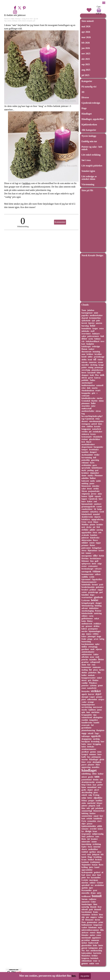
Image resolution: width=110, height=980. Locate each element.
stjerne (99, 649)
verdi (102, 512)
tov (92, 885)
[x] (20, 8)
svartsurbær (87, 597)
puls (98, 320)
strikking (97, 844)
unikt (98, 481)
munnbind (92, 787)
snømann (97, 667)
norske (85, 631)
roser (84, 688)
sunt (83, 354)
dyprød (85, 318)
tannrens (93, 362)
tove (102, 341)
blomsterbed (99, 811)
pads (101, 585)
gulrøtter (100, 587)
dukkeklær (94, 608)
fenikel (91, 860)
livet (100, 907)
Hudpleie (100, 730)
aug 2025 (86, 70)
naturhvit (97, 429)
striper (101, 699)
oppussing (86, 767)
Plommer (99, 475)
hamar (84, 496)
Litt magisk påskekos (92, 166)
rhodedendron (88, 390)
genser (85, 963)
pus (88, 917)
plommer (86, 403)
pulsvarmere (93, 336)
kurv (84, 501)
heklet (20, 21)
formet (95, 585)
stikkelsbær (87, 961)
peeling (91, 470)
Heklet (95, 680)
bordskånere (96, 558)
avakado (85, 535)
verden (85, 432)
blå (102, 854)
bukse (93, 478)
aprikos (93, 852)
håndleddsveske (88, 398)
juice (91, 867)
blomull (97, 909)
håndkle (85, 595)
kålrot (84, 629)
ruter (99, 935)
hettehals (94, 958)
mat (94, 785)
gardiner (85, 649)
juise (93, 406)
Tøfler (92, 380)
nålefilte (85, 478)
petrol (94, 424)
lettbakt (91, 747)
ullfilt (100, 826)
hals (83, 818)
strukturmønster (89, 749)
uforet (84, 777)
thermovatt (86, 352)
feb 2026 (86, 43)
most (90, 744)
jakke (92, 530)
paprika (85, 315)
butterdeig (86, 642)
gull (34, 21)
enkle (92, 963)
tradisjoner (95, 862)
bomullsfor (86, 328)
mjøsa (89, 634)
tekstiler (96, 486)
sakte (84, 336)
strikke (85, 530)
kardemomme (88, 644)
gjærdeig (95, 460)
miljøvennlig (98, 834)
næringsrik (86, 572)
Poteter (98, 611)
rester (84, 566)
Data (84, 922)
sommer (93, 754)
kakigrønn (93, 948)
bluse (96, 522)
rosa (97, 419)
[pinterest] (24, 8)
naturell (100, 385)
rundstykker (87, 509)
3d (95, 509)
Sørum (85, 899)
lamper (85, 450)
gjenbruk (98, 597)
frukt (84, 639)
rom (93, 665)
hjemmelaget (95, 631)
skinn (101, 401)
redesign (96, 346)
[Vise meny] (104, 3)
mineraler (86, 842)
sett (100, 532)
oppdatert (96, 938)
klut (99, 372)
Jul (92, 725)
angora (94, 917)
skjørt (90, 790)
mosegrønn (29, 21)
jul (90, 431)
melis (93, 481)
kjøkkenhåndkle (89, 826)
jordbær (85, 752)
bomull (24, 21)
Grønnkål (86, 401)
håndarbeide (87, 613)
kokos (100, 829)
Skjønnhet (86, 865)
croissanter (93, 566)
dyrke (89, 527)
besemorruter (88, 574)
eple (83, 712)
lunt (88, 712)
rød (95, 501)
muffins (99, 801)
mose (89, 875)
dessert (85, 421)
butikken (26, 183)
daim (84, 665)
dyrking (94, 365)
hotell (84, 357)
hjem (84, 787)
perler (100, 785)
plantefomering (88, 730)
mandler (93, 660)
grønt (100, 685)
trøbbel (85, 852)
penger (91, 801)
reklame (85, 463)
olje (83, 917)
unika (84, 647)
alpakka (98, 798)
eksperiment (87, 447)
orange (91, 702)
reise (84, 388)
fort (88, 950)
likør (99, 933)
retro (101, 328)
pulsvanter (86, 548)
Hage (84, 108)
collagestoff (95, 662)
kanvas (97, 378)
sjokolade (86, 320)
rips (95, 715)
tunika (90, 475)
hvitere (95, 915)
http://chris (86, 785)
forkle (101, 556)
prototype (99, 367)
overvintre (86, 334)
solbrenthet (92, 699)
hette (94, 564)
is (99, 961)
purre (84, 765)
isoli (98, 806)
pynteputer (93, 629)
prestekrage (99, 357)
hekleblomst (97, 468)
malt (93, 649)
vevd (84, 854)
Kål (98, 527)
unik (102, 375)
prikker (93, 590)
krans (84, 860)
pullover (90, 836)
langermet (98, 925)
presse (90, 824)
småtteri (98, 504)
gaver (91, 378)
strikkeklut (86, 465)
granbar (85, 662)
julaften (91, 310)
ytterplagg (93, 647)
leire (100, 424)
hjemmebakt (87, 504)
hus (89, 757)
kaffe (84, 757)
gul (93, 808)
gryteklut (86, 940)
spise (99, 893)
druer (89, 489)
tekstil (91, 733)
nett (99, 787)
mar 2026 (86, 37)
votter (84, 592)
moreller (85, 365)
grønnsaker (92, 922)
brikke (95, 956)
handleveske (87, 723)
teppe (98, 543)
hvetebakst (94, 450)
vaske (84, 702)
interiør (97, 847)
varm (91, 616)
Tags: (97, 733)
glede (102, 759)
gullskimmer (87, 618)
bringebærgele (88, 603)
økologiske (98, 717)
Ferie (84, 821)
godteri (97, 872)
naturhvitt (92, 688)
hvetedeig (95, 741)
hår (89, 665)
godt (91, 909)
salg (90, 795)
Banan (84, 349)
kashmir (85, 862)
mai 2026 (86, 26)
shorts (84, 849)
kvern (93, 434)
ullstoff (85, 909)
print (101, 922)
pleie (84, 877)
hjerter (91, 323)
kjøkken (92, 710)
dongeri (93, 452)
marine (85, 759)
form (90, 847)
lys (83, 831)
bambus (94, 535)
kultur (101, 774)
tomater (85, 829)
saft (101, 780)
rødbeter (93, 899)
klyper (100, 803)
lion (92, 561)
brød (90, 360)
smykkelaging (88, 611)
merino (85, 883)
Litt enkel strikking (91, 155)
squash (98, 496)
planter (91, 765)
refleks (96, 634)
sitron (98, 411)
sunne (94, 842)
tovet (90, 522)
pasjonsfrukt (94, 491)
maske (84, 710)
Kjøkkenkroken (89, 125)
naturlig (85, 907)
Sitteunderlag (87, 606)
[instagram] (15, 12)
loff (95, 457)
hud (99, 875)
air (94, 527)
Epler (84, 847)
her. (74, 976)
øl (102, 872)
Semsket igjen (88, 171)
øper (91, 888)
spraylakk (86, 468)
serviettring (87, 707)
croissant (85, 396)
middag (85, 483)
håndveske (95, 538)
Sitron (84, 491)
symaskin (92, 821)
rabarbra (94, 512)
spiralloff (86, 885)
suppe (100, 590)
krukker (85, 473)
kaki (92, 375)
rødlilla (85, 577)
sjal (93, 320)
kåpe (92, 595)
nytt (83, 527)
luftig (102, 639)
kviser (101, 550)
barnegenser (87, 313)
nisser (84, 680)
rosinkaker (97, 432)
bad (83, 875)
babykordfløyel (93, 341)
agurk (84, 694)
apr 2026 (86, 32)
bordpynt (86, 741)
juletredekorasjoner (90, 930)
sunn (99, 752)
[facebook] (15, 8)
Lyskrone (86, 600)
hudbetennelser (88, 385)
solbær (98, 574)
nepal (96, 816)
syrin (91, 339)
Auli (102, 336)
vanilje (85, 683)
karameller (96, 877)
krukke (100, 525)
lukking (85, 813)
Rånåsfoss (86, 956)
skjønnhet (94, 473)
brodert (94, 839)
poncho (85, 660)
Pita (97, 375)
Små (83, 836)
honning (96, 352)
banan (95, 865)
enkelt (84, 795)
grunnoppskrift (88, 507)
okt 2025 (86, 59)
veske (97, 455)
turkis (102, 670)
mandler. (96, 767)
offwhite (85, 657)
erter (89, 762)
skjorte (97, 517)
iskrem (85, 362)
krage (101, 365)
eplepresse (86, 564)
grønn (93, 752)
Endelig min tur (89, 141)
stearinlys (86, 406)
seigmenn (86, 494)
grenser (89, 626)
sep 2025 (86, 64)
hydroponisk (87, 872)
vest (97, 963)
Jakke (96, 654)
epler (97, 644)
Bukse (90, 621)
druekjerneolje (88, 782)
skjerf (98, 694)
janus (99, 710)
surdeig (96, 739)
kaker (90, 501)
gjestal (84, 948)
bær (102, 741)
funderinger (87, 904)
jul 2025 (85, 75)
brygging (97, 744)
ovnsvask (86, 725)
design (88, 831)
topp (84, 733)
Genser (100, 883)
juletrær (9, 21)
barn (92, 463)
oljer (84, 824)
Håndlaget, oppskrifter (93, 119)
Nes (83, 950)
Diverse (85, 97)
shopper (85, 375)
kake (84, 621)
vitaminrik (98, 437)
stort (99, 821)
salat (84, 489)
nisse (99, 852)
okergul (85, 697)
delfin (84, 360)
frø (88, 877)
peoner (99, 697)
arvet (96, 639)
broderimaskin (88, 587)
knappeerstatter (89, 678)
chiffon (90, 426)
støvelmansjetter (96, 421)
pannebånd (87, 780)
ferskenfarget (87, 569)
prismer (85, 545)
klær (84, 762)
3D (83, 92)
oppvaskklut (87, 870)
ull (95, 359)
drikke (97, 626)
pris (101, 948)
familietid (98, 818)
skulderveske (87, 517)
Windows (93, 683)
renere (93, 933)
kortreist (97, 953)
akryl (96, 790)
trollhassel (86, 896)
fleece (95, 540)
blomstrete (86, 486)
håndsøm (92, 927)
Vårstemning (88, 184)
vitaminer (86, 915)
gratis (91, 777)
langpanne (86, 429)
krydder (98, 354)
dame (84, 475)
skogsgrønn (87, 739)
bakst (84, 636)
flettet (92, 545)
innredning (86, 844)
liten (101, 915)
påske (84, 367)
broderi (85, 590)
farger (95, 328)
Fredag (96, 795)
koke (95, 945)
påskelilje (86, 460)
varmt (99, 507)
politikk (85, 380)
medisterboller (88, 411)
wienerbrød (87, 717)
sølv (88, 808)
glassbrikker (95, 439)
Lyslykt (85, 880)
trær (95, 961)
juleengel (92, 636)
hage (99, 636)
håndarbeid (87, 514)
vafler (101, 917)
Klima (84, 801)
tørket (84, 943)
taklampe (86, 736)
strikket (96, 691)
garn (95, 465)
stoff (93, 331)
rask (89, 854)
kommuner (86, 667)
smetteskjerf (87, 383)
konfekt (85, 452)
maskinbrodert (88, 444)
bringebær (97, 548)
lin (99, 672)
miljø (84, 798)
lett (83, 553)
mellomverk (87, 624)
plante (93, 525)
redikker (97, 624)
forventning (87, 457)
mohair (91, 675)
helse (84, 747)
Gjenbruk (93, 499)
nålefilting (86, 774)
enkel (99, 678)
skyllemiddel (87, 455)
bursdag (85, 326)
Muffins (85, 525)
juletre (84, 806)
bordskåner (87, 912)
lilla (102, 930)
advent (85, 608)
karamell (91, 373)
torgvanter (86, 834)
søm (97, 777)
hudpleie (90, 344)
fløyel (89, 442)
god (101, 592)
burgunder (98, 447)
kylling (85, 867)
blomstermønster (89, 582)
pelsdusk (99, 808)
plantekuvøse (97, 370)
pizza (96, 670)
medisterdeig (96, 950)
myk (100, 927)
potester (85, 685)
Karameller (87, 890)
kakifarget (86, 346)
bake (93, 403)
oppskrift (96, 736)
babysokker (87, 953)
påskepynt (96, 757)
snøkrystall (87, 408)
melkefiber (93, 849)
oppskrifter (87, 532)
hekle (93, 326)
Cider (93, 902)
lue (90, 670)
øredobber (99, 885)
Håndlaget (87, 114)
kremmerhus (95, 318)
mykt (84, 470)
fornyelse (86, 691)
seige (100, 564)
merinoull (86, 938)
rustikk (85, 720)
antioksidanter (88, 652)
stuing (91, 367)
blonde (93, 907)
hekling (98, 606)
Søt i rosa (86, 160)
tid (88, 839)
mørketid (91, 803)
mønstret (86, 902)
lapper (84, 499)
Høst (98, 765)
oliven (84, 378)
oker (94, 875)
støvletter (95, 712)
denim (96, 780)
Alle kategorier (89, 130)
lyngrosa (85, 958)
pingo (90, 639)
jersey (94, 494)
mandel (96, 514)
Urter (84, 522)
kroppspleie (87, 715)
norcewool (97, 707)
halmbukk (86, 585)
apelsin (85, 888)
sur (83, 626)
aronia (99, 782)
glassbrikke (87, 945)
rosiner (85, 439)
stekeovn (85, 434)
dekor (84, 339)
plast (84, 699)
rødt (97, 657)
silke (95, 556)
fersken (98, 860)
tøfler (90, 357)
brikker (90, 354)
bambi (96, 723)
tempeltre (94, 720)
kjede (84, 857)
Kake (96, 912)
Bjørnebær (92, 550)
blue (83, 808)
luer (101, 816)
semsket (85, 512)
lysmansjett (87, 437)
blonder (85, 935)
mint (96, 313)
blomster (89, 920)
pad (97, 470)
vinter (100, 360)
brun (95, 831)
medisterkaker (96, 315)
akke (100, 494)
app (83, 634)
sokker (85, 543)
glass (96, 792)
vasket (84, 927)
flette (84, 839)
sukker (93, 883)
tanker (91, 349)
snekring (98, 613)
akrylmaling (87, 792)
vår (83, 341)
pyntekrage (93, 592)
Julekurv (96, 334)
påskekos (92, 672)
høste (101, 945)
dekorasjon (87, 540)
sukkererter (87, 654)
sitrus (84, 550)
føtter (90, 798)
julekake (85, 331)
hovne (97, 920)
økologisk (97, 762)
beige (100, 509)
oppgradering (97, 519)
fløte (95, 904)
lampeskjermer (88, 705)
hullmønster (87, 925)
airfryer (85, 933)
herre (84, 373)
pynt (95, 890)
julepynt (96, 854)
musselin (85, 893)
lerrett (84, 323)
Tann (84, 310)
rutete (92, 543)
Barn (101, 865)
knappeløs (86, 393)
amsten (99, 323)
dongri (99, 603)
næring (100, 530)
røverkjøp (86, 370)
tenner (89, 553)
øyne (92, 657)
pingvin (92, 806)
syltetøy (93, 685)
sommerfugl (87, 811)
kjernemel (86, 579)
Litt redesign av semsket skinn (89, 178)
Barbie (94, 401)
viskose (96, 571)
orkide (89, 818)
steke (84, 803)
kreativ (97, 426)
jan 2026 (86, 48)
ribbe (94, 774)
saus (97, 836)
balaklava (86, 519)
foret (95, 532)
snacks (95, 388)
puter (92, 483)
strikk (96, 489)
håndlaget (15, 21)
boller (84, 675)
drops (93, 893)
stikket (85, 616)
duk (89, 388)
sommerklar (87, 816)
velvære (98, 569)
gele (93, 393)
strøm (100, 362)
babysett (85, 481)
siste (83, 426)
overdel (93, 829)
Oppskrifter (97, 579)
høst (101, 499)
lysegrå (85, 754)
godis (84, 790)
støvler (100, 398)
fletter (101, 659)
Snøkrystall (93, 943)
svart (98, 390)
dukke (84, 672)
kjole (91, 496)
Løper (92, 697)
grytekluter (87, 728)
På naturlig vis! (89, 87)
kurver (91, 694)
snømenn (95, 940)
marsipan (94, 880)
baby (84, 744)
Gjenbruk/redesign (91, 103)
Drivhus (85, 558)
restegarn (86, 424)
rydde (92, 577)
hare (99, 754)
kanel (97, 867)
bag (83, 414)
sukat (97, 618)
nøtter (93, 935)
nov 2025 (86, 54)
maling (85, 670)
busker (93, 813)
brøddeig (97, 857)
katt (83, 344)
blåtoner (85, 561)
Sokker (97, 339)
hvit (83, 442)
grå (90, 680)
